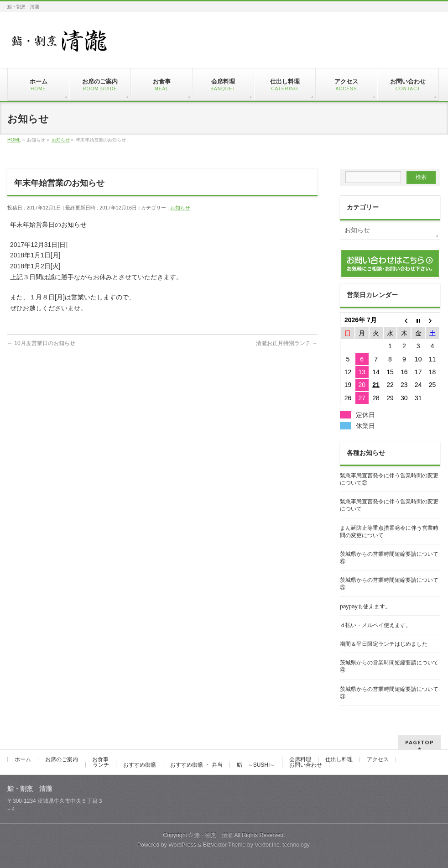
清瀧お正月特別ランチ (287, 343)
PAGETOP (419, 742)
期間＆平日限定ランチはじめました (384, 644)
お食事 (100, 759)
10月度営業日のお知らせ (41, 343)
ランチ (101, 765)
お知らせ (180, 208)
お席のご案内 (62, 759)
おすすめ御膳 (140, 765)
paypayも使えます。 (365, 607)
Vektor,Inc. (268, 845)
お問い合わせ (306, 765)
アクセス (378, 759)
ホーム (23, 759)
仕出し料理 (339, 759)
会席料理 (300, 759)
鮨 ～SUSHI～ (256, 765)
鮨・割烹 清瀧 (214, 835)
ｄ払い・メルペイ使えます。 (375, 625)
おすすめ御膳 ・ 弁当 (196, 765)
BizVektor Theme (224, 845)
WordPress (182, 845)
